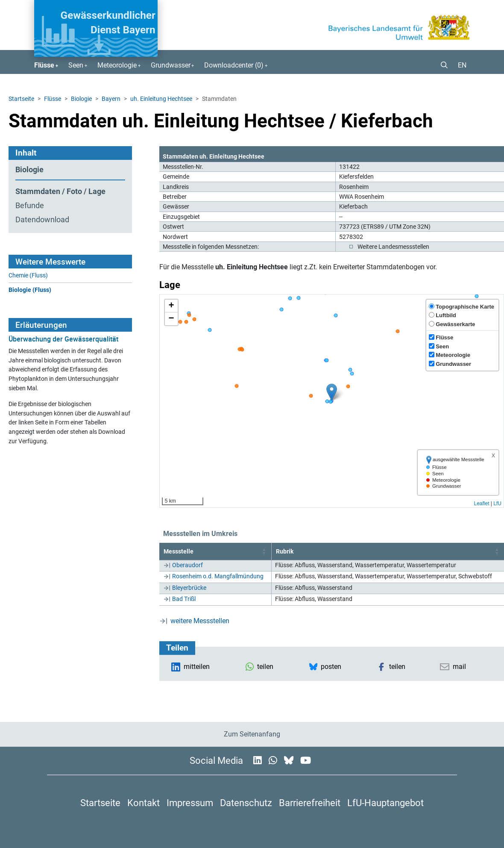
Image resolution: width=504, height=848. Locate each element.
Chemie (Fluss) (28, 275)
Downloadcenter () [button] (234, 65)
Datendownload (42, 220)
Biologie (81, 99)
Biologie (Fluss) (30, 290)
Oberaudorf (188, 565)
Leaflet (481, 503)
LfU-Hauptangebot (385, 803)
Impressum (190, 803)
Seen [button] (76, 65)
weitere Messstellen (200, 621)
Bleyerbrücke (189, 588)
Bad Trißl (184, 599)
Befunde (30, 206)
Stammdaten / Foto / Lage (60, 191)
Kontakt (144, 803)
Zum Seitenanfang (252, 734)
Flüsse (53, 99)
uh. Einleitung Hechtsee (161, 99)
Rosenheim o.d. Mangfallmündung (218, 576)
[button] (441, 65)
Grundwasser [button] (171, 65)
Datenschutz (246, 803)
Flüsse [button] (44, 65)
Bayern (111, 99)
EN (462, 65)
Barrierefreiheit (310, 803)
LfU (497, 503)
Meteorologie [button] (117, 65)
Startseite (21, 99)
